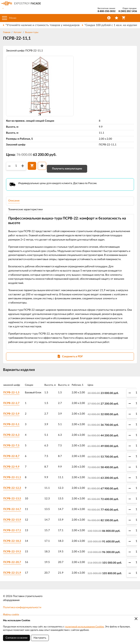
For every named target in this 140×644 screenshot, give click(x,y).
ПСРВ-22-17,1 (12, 530)
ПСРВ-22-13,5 (12, 499)
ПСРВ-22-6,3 (11, 435)
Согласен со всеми (16, 638)
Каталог (18, 32)
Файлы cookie (11, 615)
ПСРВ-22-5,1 (11, 424)
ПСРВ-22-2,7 (11, 403)
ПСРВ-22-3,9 (11, 414)
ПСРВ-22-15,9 (12, 520)
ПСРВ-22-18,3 (12, 541)
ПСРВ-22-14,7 (12, 509)
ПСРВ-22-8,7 (11, 456)
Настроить (40, 638)
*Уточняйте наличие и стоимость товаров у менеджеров (42, 25)
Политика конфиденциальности (22, 607)
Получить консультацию (67, 169)
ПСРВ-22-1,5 (11, 393)
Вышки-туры (32, 32)
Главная (7, 32)
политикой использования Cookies (84, 627)
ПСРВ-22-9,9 (11, 467)
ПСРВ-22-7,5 (11, 446)
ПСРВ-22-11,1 (12, 477)
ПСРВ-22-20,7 (12, 562)
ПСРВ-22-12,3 (12, 488)
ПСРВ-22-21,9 (12, 573)
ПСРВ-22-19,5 (12, 552)
